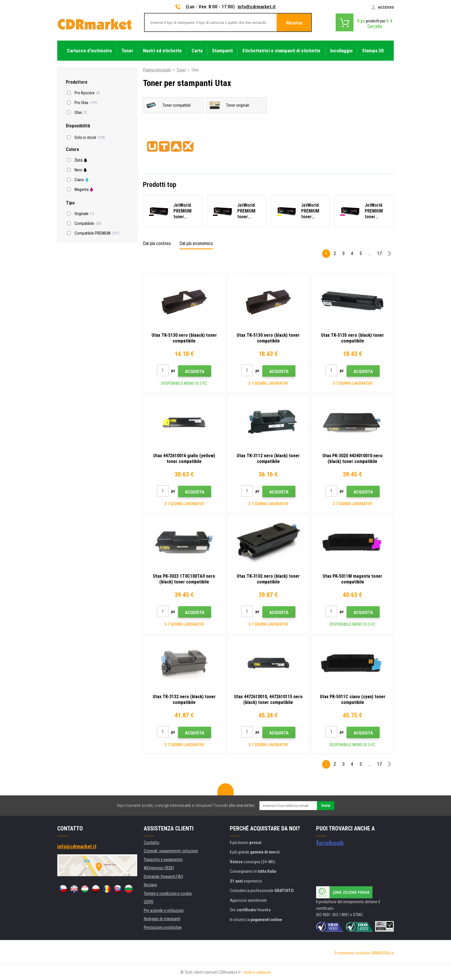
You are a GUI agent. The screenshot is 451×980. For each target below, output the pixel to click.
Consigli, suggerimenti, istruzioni (171, 851)
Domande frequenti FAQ (164, 876)
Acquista (195, 372)
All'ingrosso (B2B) (159, 868)
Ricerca (294, 23)
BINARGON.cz (383, 953)
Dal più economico (196, 243)
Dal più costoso (157, 243)
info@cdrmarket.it (257, 7)
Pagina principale (157, 70)
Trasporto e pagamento (163, 860)
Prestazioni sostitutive (163, 927)
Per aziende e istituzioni (164, 910)
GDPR (149, 902)
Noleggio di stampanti (162, 919)
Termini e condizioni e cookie (168, 893)
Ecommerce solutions (353, 953)
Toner (181, 70)
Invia (326, 805)
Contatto (152, 843)
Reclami (150, 885)
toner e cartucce (257, 972)
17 (379, 253)
